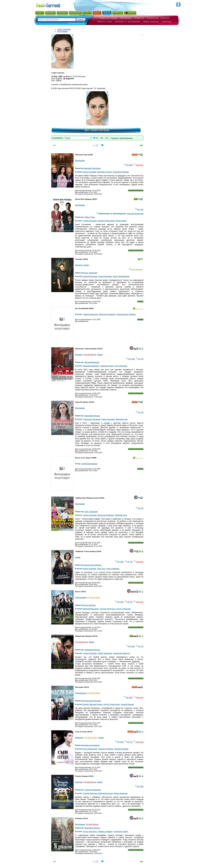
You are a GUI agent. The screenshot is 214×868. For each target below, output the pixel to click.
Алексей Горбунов (106, 749)
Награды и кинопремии (128, 22)
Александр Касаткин (93, 701)
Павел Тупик (90, 217)
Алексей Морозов (90, 276)
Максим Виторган (106, 793)
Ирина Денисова (121, 793)
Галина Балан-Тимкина (126, 314)
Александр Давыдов (121, 653)
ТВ (87, 13)
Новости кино (105, 22)
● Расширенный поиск (76, 23)
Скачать (140, 301)
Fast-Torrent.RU (51, 5)
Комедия (79, 782)
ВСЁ (40, 13)
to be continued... (136, 269)
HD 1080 (128, 165)
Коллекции (126, 18)
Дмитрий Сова (122, 419)
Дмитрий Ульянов (104, 172)
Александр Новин (121, 832)
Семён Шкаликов (105, 653)
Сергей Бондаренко (89, 464)
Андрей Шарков (128, 704)
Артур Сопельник (123, 609)
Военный (79, 355)
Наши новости (151, 22)
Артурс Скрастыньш (112, 704)
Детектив (79, 265)
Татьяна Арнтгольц (108, 609)
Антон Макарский (90, 749)
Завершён (138, 165)
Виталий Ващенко (92, 362)
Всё (87, 130)
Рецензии (139, 18)
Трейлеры (167, 22)
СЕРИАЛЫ (62, 13)
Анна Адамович (113, 569)
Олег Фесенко (90, 605)
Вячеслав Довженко (107, 314)
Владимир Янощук (92, 416)
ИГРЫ (118, 13)
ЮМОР (97, 13)
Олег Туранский (91, 273)
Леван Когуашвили (92, 745)
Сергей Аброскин (90, 793)
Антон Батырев (121, 366)
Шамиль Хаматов (105, 832)
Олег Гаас (101, 569)
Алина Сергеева (64, 29)
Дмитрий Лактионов (92, 168)
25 (102, 138)
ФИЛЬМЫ (50, 13)
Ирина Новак (121, 221)
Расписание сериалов (158, 18)
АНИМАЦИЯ (75, 13)
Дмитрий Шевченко (91, 366)
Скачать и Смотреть (136, 190)
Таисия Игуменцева (93, 790)
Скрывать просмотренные (122, 138)
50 (107, 138)
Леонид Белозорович (93, 565)
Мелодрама (80, 161)
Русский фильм (90, 355)
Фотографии (62, 31)
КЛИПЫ (130, 13)
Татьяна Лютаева (121, 749)
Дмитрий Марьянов (91, 609)
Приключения (81, 598)
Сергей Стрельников (106, 221)
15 (97, 138)
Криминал (79, 738)
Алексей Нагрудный (135, 214)
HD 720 (139, 359)
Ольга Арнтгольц (90, 832)
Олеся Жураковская (121, 276)
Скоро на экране (108, 18)
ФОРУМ (107, 13)
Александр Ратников (92, 419)
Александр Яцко (107, 366)
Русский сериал (94, 598)
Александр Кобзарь (121, 172)
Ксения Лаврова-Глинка (92, 704)
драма (86, 265)
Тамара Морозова (91, 314)
